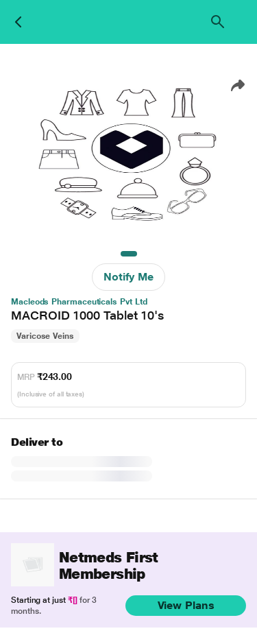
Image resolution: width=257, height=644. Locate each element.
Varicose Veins (45, 336)
